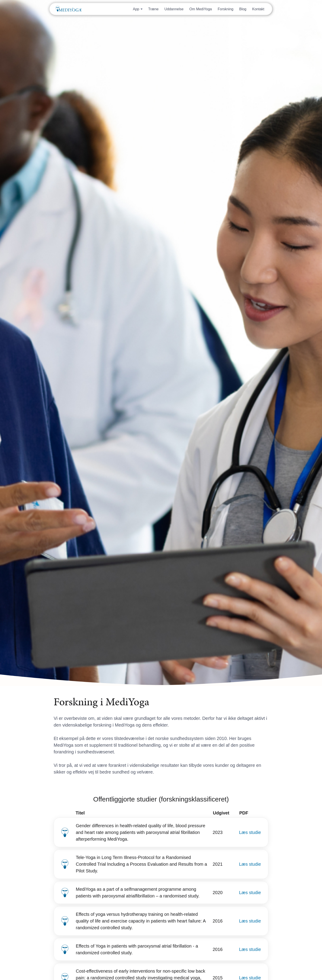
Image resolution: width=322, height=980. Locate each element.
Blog (243, 9)
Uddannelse (174, 9)
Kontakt (258, 9)
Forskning (225, 9)
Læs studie (250, 832)
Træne (154, 9)
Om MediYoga (201, 9)
